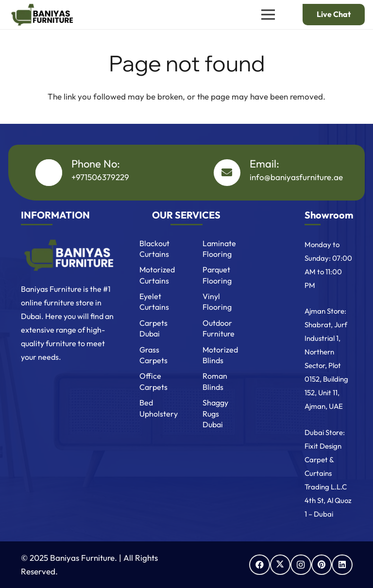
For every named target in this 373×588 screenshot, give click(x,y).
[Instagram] (301, 565)
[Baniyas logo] (42, 15)
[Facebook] (260, 565)
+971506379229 (100, 177)
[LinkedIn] (342, 565)
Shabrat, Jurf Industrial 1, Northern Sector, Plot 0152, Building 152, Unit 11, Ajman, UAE (326, 365)
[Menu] (268, 15)
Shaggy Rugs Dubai (215, 413)
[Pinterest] (322, 565)
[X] (280, 565)
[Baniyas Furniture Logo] (68, 255)
